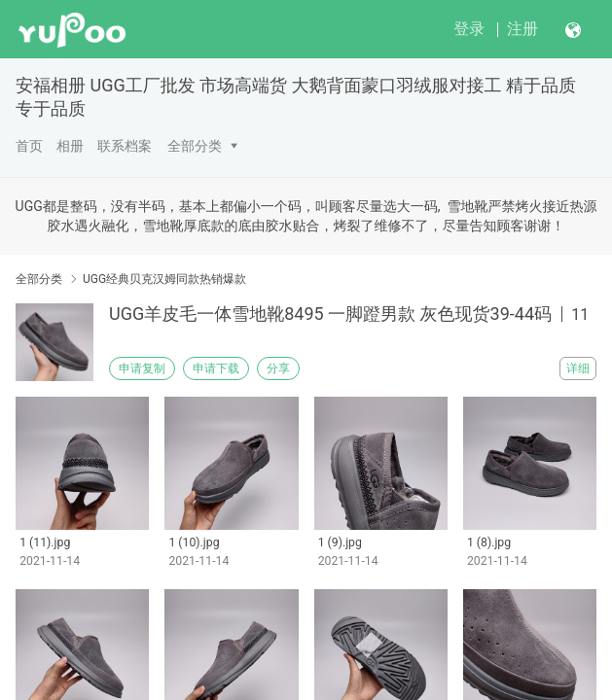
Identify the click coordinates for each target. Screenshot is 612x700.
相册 (70, 146)
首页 (29, 146)
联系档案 (125, 146)
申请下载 (216, 368)
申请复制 (142, 368)
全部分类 (195, 146)
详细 (578, 368)
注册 (522, 29)
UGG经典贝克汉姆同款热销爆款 (164, 279)
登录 (469, 29)
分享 (278, 368)
